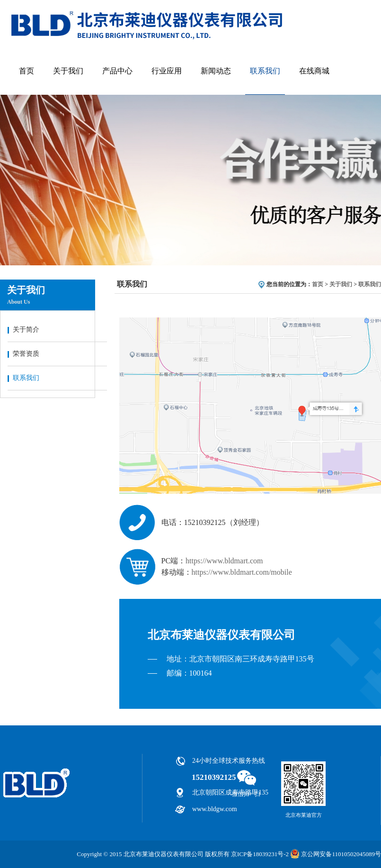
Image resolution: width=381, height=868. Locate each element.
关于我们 (68, 71)
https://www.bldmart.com (224, 561)
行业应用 (167, 71)
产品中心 (117, 71)
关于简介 (26, 330)
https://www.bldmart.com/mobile (242, 572)
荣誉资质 (26, 354)
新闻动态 (216, 71)
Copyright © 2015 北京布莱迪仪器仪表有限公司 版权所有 (153, 854)
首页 (27, 71)
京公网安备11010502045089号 (335, 854)
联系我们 (265, 71)
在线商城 (314, 71)
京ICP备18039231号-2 (260, 854)
